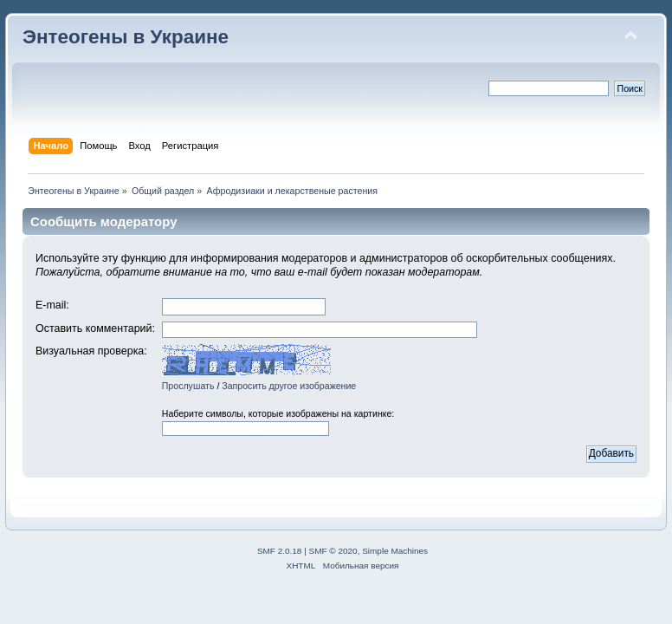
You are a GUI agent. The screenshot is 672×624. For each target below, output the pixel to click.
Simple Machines (395, 551)
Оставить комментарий (94, 328)
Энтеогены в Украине (126, 37)
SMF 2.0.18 (280, 551)
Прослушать (188, 386)
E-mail (51, 305)
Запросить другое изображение (289, 386)
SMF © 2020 (333, 551)
